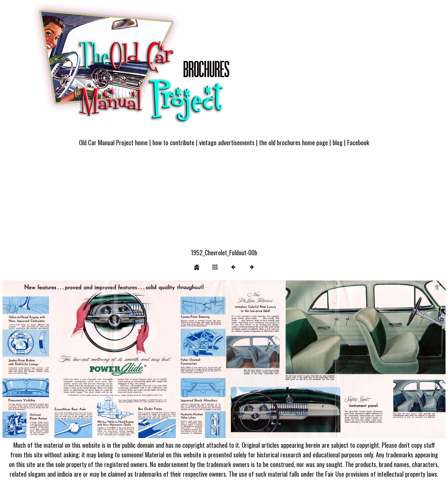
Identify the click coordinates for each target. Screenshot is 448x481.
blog (338, 142)
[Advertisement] (224, 201)
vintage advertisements (227, 142)
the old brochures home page (294, 142)
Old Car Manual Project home (113, 142)
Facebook (358, 142)
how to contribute (173, 142)
